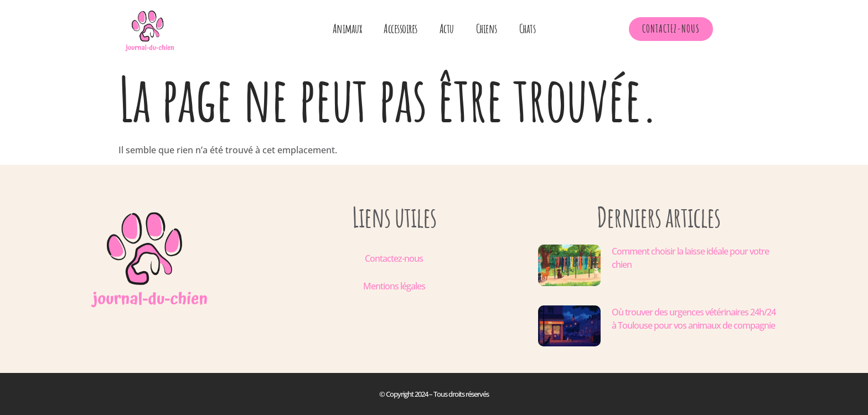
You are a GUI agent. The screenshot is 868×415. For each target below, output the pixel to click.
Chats (528, 28)
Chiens (487, 28)
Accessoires (401, 28)
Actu (447, 28)
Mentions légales (394, 286)
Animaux (347, 28)
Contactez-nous (394, 258)
